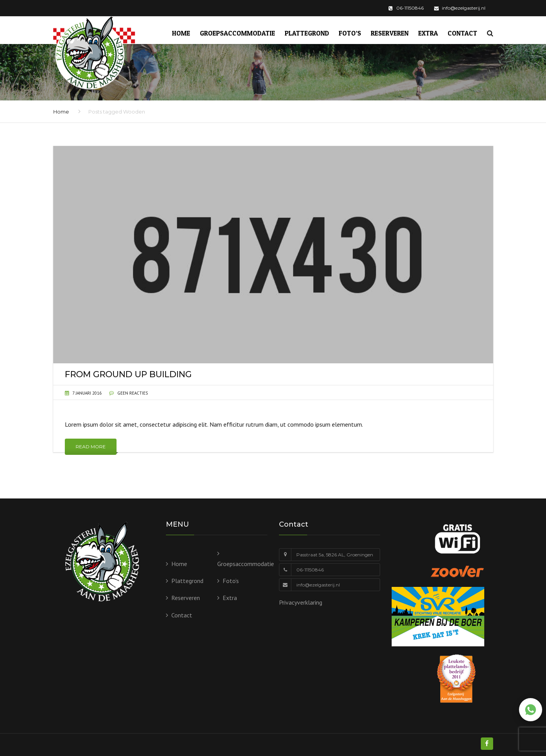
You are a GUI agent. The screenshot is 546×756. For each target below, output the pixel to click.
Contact (462, 33)
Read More (91, 447)
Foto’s (350, 33)
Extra (428, 33)
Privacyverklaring (301, 602)
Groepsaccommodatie (238, 33)
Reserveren (390, 33)
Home (181, 33)
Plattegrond (307, 33)
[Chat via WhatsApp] (531, 710)
